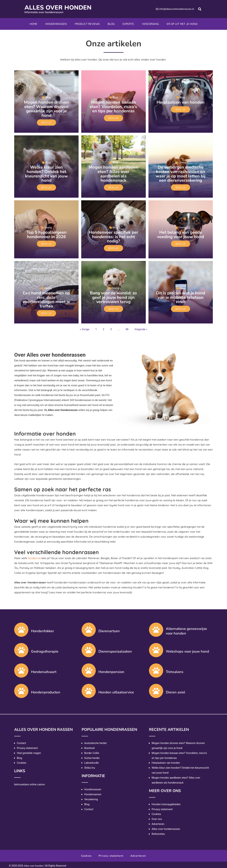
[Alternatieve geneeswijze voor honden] (156, 628)
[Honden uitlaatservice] (89, 689)
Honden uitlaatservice (116, 690)
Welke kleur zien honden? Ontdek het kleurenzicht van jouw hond (46, 173)
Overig (182, 162)
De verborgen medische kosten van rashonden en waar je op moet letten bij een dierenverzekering (181, 173)
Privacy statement (27, 746)
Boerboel (90, 746)
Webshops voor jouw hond (187, 650)
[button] (200, 9)
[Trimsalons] (156, 669)
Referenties (158, 832)
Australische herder (96, 741)
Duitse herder (92, 756)
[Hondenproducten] (21, 689)
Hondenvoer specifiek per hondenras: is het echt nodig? (113, 236)
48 (127, 327)
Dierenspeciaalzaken (115, 650)
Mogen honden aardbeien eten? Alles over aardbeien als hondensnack (113, 173)
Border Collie (92, 751)
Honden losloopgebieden (166, 803)
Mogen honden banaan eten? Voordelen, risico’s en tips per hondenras (113, 106)
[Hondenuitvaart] (21, 669)
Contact (21, 741)
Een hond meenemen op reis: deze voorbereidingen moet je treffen (46, 298)
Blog (111, 24)
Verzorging (150, 24)
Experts (128, 24)
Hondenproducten (46, 690)
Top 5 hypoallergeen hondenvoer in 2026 (46, 234)
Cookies (22, 761)
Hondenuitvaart (44, 670)
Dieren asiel (175, 690)
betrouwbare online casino (30, 783)
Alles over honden (60, 8)
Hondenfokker (42, 629)
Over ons (157, 817)
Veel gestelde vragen (29, 751)
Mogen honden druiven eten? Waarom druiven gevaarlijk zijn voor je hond (46, 109)
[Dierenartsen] (89, 628)
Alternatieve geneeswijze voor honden (186, 629)
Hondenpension (111, 670)
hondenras (34, 556)
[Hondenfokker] (21, 628)
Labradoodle (92, 761)
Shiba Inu (90, 766)
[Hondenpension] (89, 669)
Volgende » (141, 327)
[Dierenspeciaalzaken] (89, 648)
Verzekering (91, 798)
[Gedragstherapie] (21, 648)
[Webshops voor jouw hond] (156, 648)
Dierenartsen (109, 629)
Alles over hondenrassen (166, 827)
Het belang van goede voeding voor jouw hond (181, 234)
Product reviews (87, 24)
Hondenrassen (56, 24)
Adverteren (158, 822)
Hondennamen (93, 793)
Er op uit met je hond (182, 24)
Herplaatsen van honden (181, 102)
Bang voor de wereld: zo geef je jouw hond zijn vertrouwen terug (113, 296)
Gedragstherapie (45, 650)
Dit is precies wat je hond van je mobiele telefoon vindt (181, 296)
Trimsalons (175, 670)
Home (33, 24)
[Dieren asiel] (156, 689)
